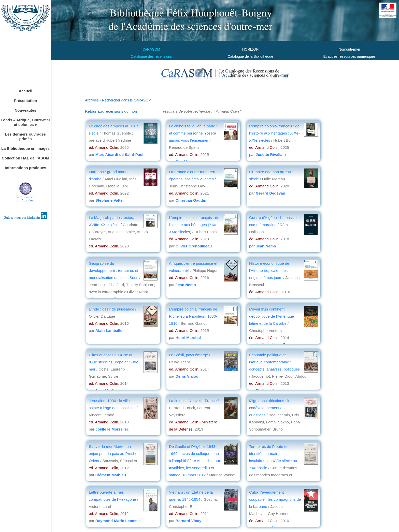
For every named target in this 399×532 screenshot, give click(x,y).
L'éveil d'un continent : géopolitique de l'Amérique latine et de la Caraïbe (272, 316)
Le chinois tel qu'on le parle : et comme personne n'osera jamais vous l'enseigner (193, 133)
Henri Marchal (188, 338)
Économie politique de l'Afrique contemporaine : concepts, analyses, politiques (274, 362)
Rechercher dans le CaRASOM (127, 100)
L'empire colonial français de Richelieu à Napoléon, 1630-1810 (193, 316)
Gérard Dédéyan (270, 193)
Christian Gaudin (191, 200)
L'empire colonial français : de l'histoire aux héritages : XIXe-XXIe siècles (274, 133)
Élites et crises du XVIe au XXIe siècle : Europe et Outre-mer (114, 362)
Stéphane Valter (110, 200)
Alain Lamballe (109, 330)
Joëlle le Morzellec (112, 429)
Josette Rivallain (271, 154)
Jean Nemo (266, 246)
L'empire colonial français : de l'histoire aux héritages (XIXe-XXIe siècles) (194, 225)
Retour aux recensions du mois (111, 111)
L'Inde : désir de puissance (111, 309)
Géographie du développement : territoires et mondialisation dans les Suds (113, 270)
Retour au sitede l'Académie (26, 199)
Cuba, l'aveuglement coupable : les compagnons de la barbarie (275, 499)
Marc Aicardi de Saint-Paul (119, 154)
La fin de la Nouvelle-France (193, 401)
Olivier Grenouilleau (194, 246)
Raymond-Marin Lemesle (118, 521)
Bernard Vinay (188, 521)
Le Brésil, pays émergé (189, 355)
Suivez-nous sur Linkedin (26, 218)
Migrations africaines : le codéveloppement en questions (270, 408)
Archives (92, 100)
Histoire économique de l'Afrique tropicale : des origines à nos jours (269, 270)
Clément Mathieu (111, 475)
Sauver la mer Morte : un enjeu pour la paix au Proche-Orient (114, 454)
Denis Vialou (187, 376)
